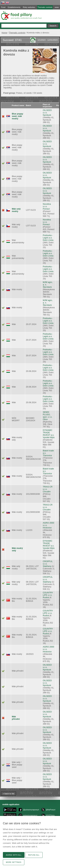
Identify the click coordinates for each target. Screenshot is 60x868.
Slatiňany (47, 566)
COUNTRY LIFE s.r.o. (48, 594)
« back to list (8, 794)
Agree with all (14, 855)
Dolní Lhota (48, 240)
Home (4, 33)
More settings (14, 862)
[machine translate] (10, 99)
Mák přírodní (16, 718)
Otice (45, 419)
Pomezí (46, 209)
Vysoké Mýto (49, 437)
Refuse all (34, 855)
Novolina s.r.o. (47, 205)
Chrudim (47, 492)
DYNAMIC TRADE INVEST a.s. (48, 433)
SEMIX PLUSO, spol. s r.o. (47, 414)
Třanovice (47, 455)
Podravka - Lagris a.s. (48, 236)
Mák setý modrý (16, 210)
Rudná (46, 597)
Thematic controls (17, 33)
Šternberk (47, 287)
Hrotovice (47, 528)
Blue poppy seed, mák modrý (18, 116)
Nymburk (47, 115)
